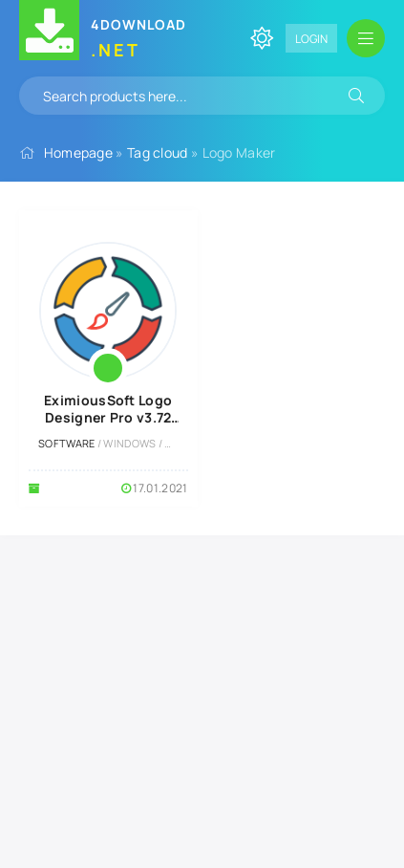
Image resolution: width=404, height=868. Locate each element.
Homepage (78, 152)
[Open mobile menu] (366, 38)
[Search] (356, 96)
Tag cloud (158, 152)
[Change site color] (262, 38)
